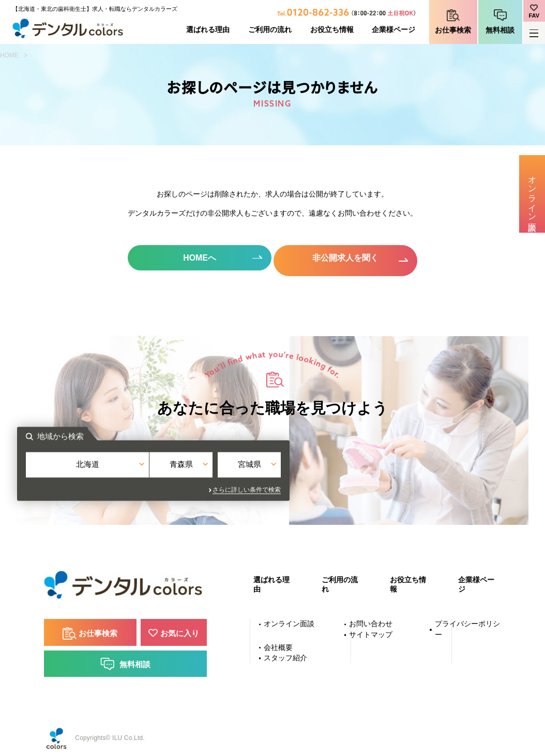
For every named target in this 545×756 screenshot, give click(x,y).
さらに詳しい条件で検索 (366, 487)
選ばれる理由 (208, 30)
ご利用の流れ (270, 30)
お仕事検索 (453, 30)
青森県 (273, 467)
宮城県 (359, 467)
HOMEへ (198, 258)
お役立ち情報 (332, 30)
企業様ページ (393, 30)
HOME (9, 55)
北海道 (186, 467)
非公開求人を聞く (347, 258)
